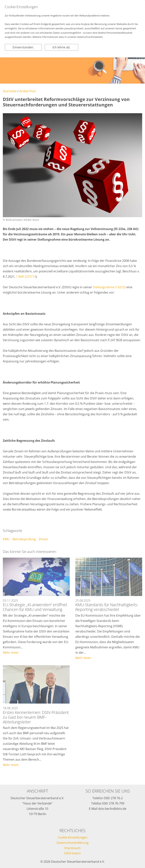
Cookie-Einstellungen (72, 837)
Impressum (72, 848)
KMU (6, 539)
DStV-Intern (72, 853)
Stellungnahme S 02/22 (109, 287)
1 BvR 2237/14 (26, 277)
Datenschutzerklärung (73, 843)
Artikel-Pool (27, 91)
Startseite (10, 91)
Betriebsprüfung (24, 539)
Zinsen (43, 539)
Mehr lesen (11, 653)
